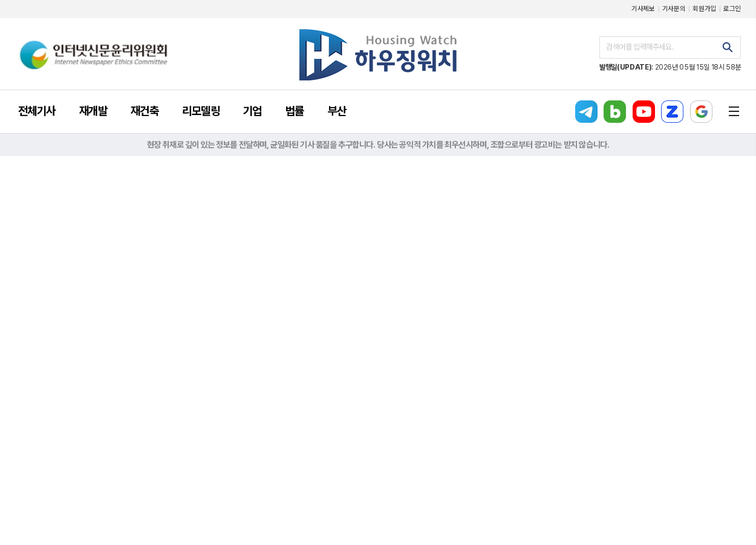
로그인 (732, 9)
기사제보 (643, 9)
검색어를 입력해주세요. (640, 47)
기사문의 (674, 9)
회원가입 (704, 9)
